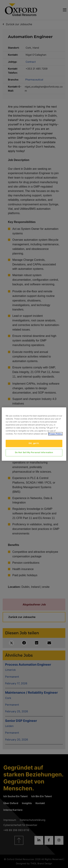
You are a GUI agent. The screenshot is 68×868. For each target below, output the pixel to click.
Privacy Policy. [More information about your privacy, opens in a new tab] (55, 434)
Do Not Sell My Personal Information (34, 452)
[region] (34, 434)
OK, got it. (34, 443)
